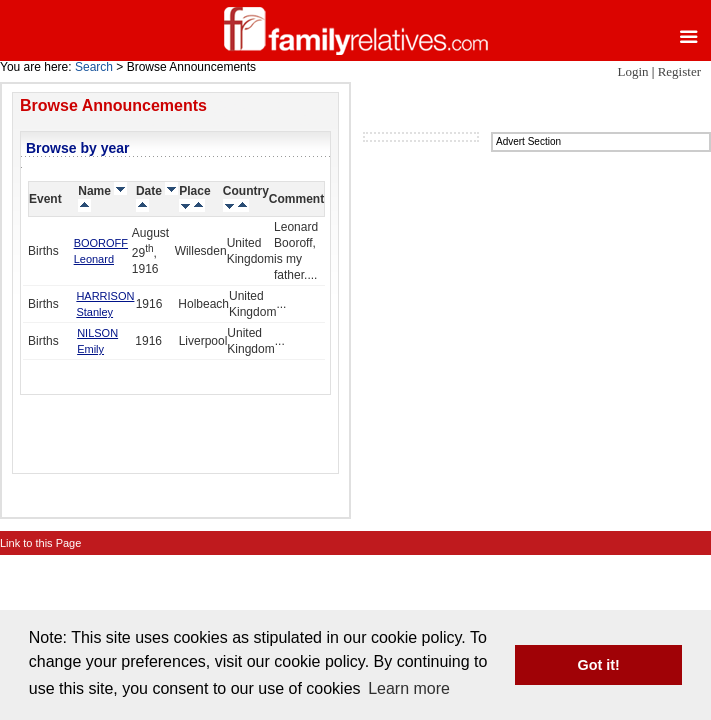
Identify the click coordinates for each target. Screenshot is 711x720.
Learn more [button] (409, 688)
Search (94, 67)
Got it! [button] (599, 665)
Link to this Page (40, 543)
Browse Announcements (113, 105)
